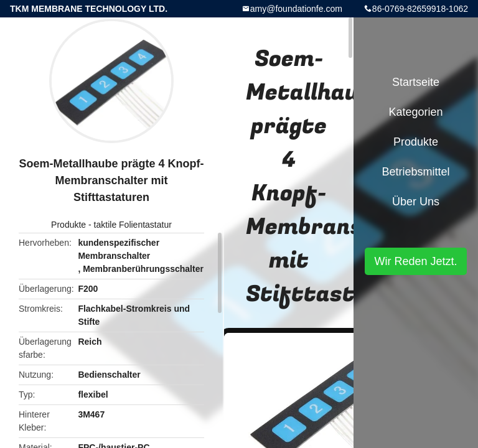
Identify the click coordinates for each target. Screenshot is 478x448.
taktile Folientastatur (133, 225)
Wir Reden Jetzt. (415, 261)
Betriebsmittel (415, 172)
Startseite (416, 82)
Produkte (68, 225)
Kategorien (415, 112)
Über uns (416, 202)
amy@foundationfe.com (296, 9)
